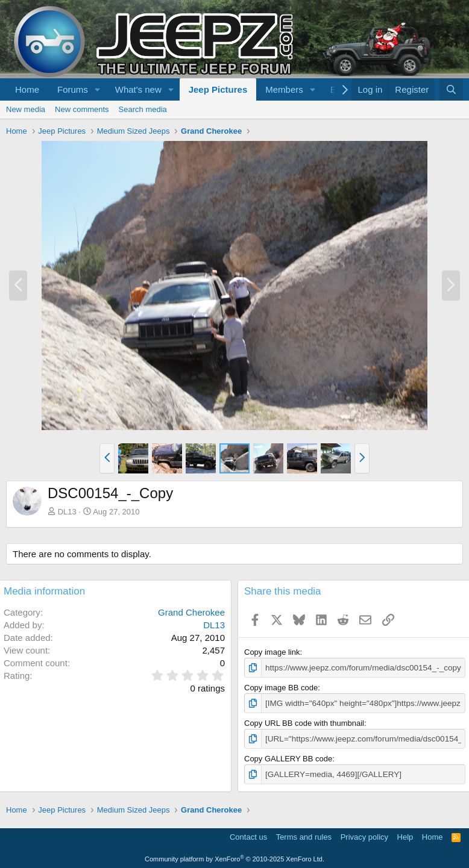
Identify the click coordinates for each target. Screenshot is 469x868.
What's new (138, 89)
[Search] (451, 89)
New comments (82, 109)
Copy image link (272, 652)
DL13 (67, 512)
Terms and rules (304, 835)
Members (284, 89)
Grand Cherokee (191, 612)
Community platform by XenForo (234, 857)
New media (26, 109)
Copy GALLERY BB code (288, 757)
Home (27, 89)
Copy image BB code (281, 687)
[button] (98, 89)
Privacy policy (364, 835)
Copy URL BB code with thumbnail (304, 722)
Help (405, 835)
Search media (143, 109)
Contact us (248, 835)
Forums (73, 89)
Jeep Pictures (218, 89)
